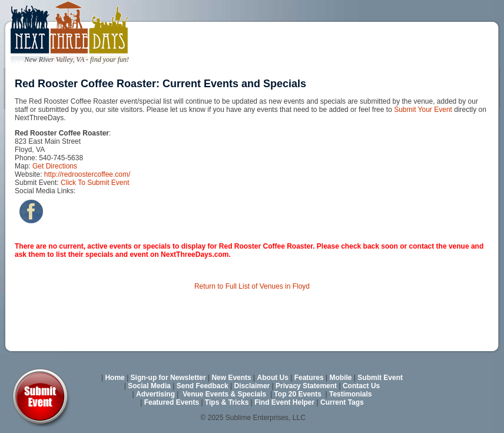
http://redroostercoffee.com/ (87, 174)
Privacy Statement (306, 386)
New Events (231, 378)
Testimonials (350, 394)
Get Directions (55, 166)
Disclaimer (252, 386)
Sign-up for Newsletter (168, 378)
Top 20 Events (297, 394)
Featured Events (172, 402)
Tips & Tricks (227, 402)
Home (115, 378)
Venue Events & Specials (224, 394)
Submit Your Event (423, 110)
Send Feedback (203, 386)
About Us (273, 378)
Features (309, 378)
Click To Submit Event (95, 183)
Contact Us (361, 386)
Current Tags (342, 402)
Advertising (155, 394)
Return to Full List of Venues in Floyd (252, 286)
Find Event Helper (284, 402)
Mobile (341, 378)
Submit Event (380, 378)
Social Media (149, 386)
